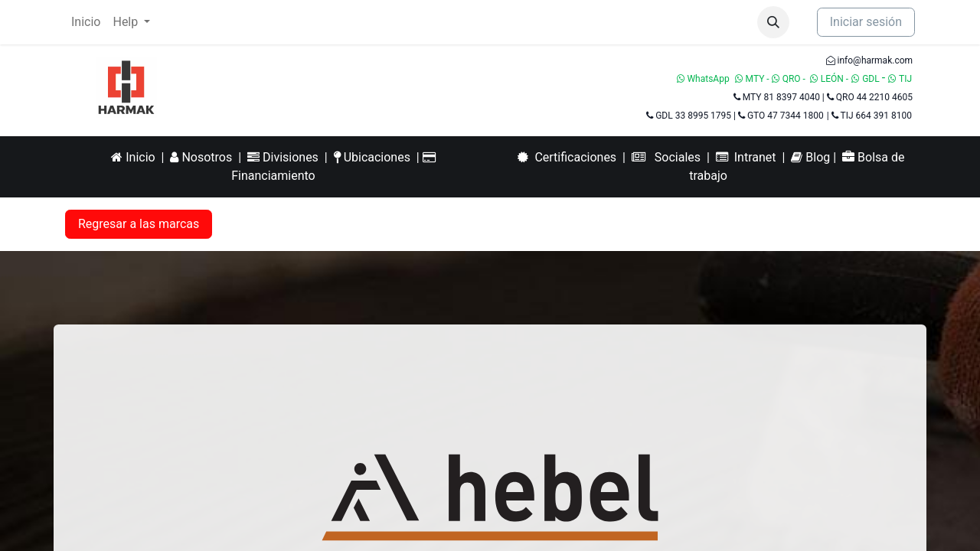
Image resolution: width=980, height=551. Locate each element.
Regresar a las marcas (139, 224)
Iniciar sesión (866, 22)
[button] (773, 22)
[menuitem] (86, 22)
